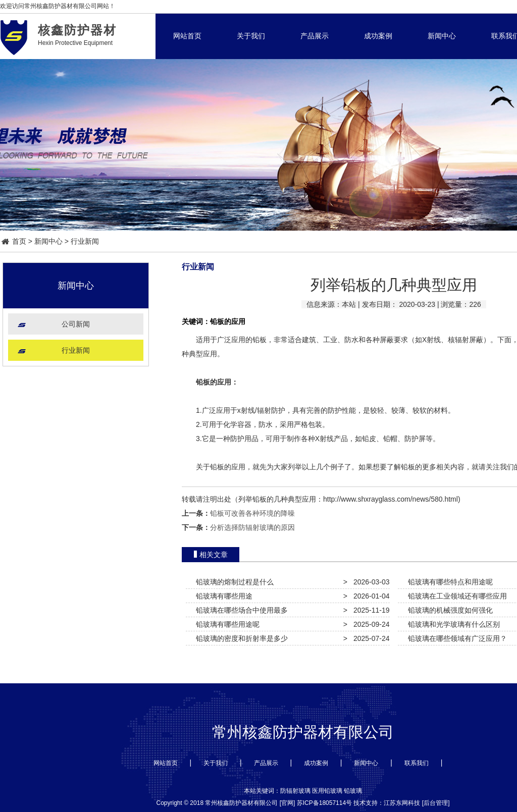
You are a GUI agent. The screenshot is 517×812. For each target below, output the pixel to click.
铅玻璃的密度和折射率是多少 (240, 638)
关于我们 (251, 36)
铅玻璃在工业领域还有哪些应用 (455, 596)
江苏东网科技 (402, 803)
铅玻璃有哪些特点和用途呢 (448, 582)
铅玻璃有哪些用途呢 (226, 624)
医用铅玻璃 (327, 791)
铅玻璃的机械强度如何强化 (448, 610)
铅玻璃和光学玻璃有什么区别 (452, 624)
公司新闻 (76, 324)
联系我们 (417, 763)
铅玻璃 (353, 791)
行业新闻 (85, 241)
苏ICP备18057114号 (324, 803)
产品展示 (315, 36)
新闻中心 (442, 36)
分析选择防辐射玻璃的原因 (252, 527)
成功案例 (378, 36)
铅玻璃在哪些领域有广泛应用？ (455, 638)
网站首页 (187, 36)
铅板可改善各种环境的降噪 (252, 513)
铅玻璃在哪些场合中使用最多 (240, 610)
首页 (14, 241)
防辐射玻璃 (295, 791)
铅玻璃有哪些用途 (222, 596)
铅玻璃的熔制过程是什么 (233, 582)
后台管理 (436, 803)
